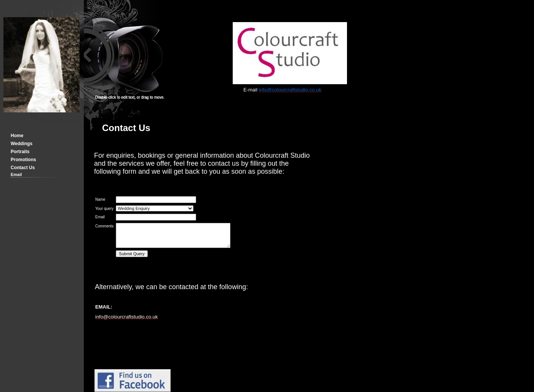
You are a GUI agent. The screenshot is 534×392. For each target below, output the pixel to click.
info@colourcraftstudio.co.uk (126, 317)
